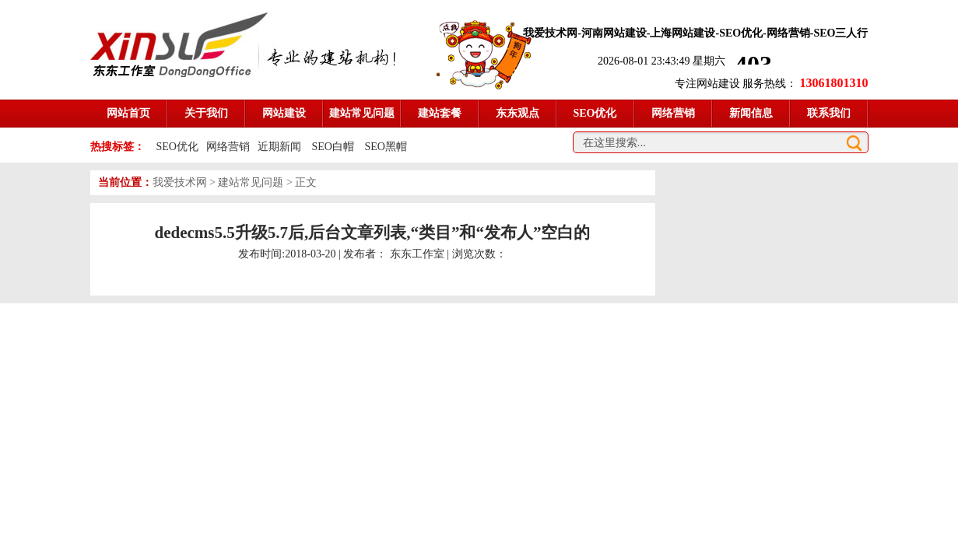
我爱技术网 (180, 182)
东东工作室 (417, 254)
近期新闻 (279, 147)
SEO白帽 (334, 147)
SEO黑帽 (385, 147)
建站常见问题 (251, 182)
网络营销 (228, 147)
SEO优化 (177, 147)
